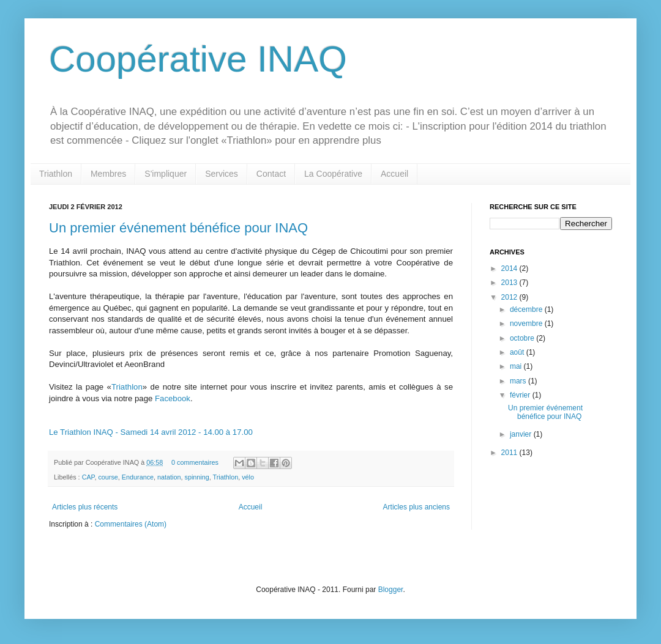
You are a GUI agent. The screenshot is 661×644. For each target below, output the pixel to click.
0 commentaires (195, 462)
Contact (271, 174)
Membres (108, 174)
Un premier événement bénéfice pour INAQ (178, 228)
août (518, 352)
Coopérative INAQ (198, 59)
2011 (510, 453)
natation (169, 477)
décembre (527, 309)
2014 (510, 268)
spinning (197, 477)
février (521, 395)
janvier (522, 434)
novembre (527, 324)
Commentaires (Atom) (131, 524)
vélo (248, 477)
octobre (523, 338)
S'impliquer (166, 174)
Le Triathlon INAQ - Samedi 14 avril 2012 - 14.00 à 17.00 (151, 432)
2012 (510, 297)
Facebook (173, 398)
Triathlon (56, 174)
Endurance (138, 477)
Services (222, 174)
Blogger (391, 590)
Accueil (394, 174)
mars (519, 381)
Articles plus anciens (416, 507)
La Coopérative (333, 174)
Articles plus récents (85, 507)
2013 (510, 283)
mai (517, 366)
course (108, 477)
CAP (88, 477)
